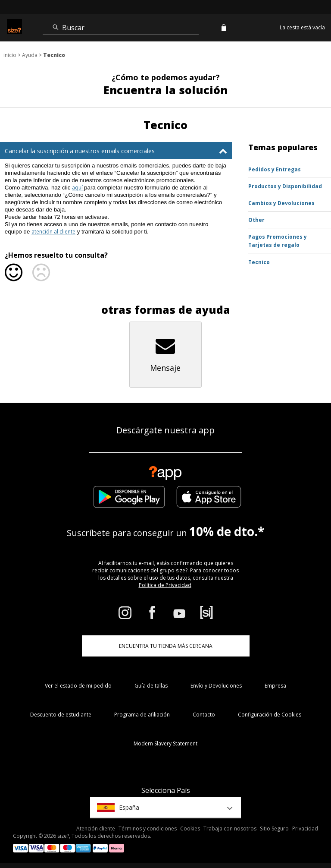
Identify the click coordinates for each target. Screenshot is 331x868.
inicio (10, 55)
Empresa (275, 686)
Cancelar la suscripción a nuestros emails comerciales (80, 151)
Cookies (190, 829)
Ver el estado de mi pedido (78, 686)
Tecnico (259, 262)
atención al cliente (53, 232)
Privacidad (305, 829)
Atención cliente (96, 829)
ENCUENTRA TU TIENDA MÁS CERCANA (166, 646)
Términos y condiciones (148, 829)
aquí (78, 188)
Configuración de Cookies (270, 715)
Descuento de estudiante (61, 715)
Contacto (204, 715)
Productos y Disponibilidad (285, 186)
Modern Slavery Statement (165, 743)
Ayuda (30, 55)
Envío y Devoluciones (216, 686)
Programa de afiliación (142, 715)
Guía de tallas (151, 686)
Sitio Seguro (274, 829)
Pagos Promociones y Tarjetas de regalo (278, 241)
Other (256, 220)
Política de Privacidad (165, 585)
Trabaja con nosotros (230, 829)
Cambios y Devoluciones (281, 203)
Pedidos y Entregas (275, 169)
